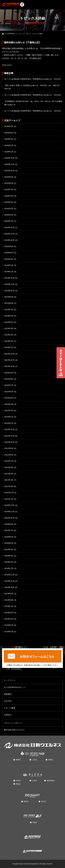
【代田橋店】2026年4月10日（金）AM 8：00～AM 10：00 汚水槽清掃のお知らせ (33, 103)
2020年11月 (9, 512)
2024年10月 (9, 240)
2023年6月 (9, 316)
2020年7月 (9, 530)
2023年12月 (9, 278)
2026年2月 (9, 145)
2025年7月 (9, 190)
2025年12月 (9, 158)
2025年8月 (9, 183)
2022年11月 (9, 360)
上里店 (34, 760)
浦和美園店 (51, 781)
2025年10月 (9, 171)
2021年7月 (9, 461)
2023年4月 (9, 328)
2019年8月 (9, 600)
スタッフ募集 (10, 708)
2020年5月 (9, 543)
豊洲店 (18, 760)
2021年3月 (9, 486)
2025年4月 (9, 202)
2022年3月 (9, 411)
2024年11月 (9, 234)
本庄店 (43, 801)
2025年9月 (9, 177)
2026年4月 (9, 133)
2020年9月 (9, 524)
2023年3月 (9, 335)
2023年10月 (9, 291)
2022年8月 (9, 379)
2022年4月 (9, 404)
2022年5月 (9, 398)
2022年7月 (9, 385)
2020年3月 (9, 556)
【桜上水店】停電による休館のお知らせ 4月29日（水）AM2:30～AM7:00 (33, 87)
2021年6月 (9, 467)
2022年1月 (9, 423)
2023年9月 (9, 297)
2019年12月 (9, 575)
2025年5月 (9, 196)
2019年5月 (9, 619)
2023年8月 (9, 303)
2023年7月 (9, 310)
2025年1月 (9, 221)
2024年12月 (9, 227)
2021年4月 (9, 480)
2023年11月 (9, 284)
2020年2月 (9, 562)
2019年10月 (9, 587)
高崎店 (51, 760)
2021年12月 (9, 429)
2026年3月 (9, 139)
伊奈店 (18, 781)
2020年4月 (9, 549)
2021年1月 (9, 499)
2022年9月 (9, 373)
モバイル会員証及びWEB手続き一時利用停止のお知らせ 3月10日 (32, 111)
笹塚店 (35, 822)
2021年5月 (9, 474)
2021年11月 (9, 436)
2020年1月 (9, 568)
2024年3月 (9, 265)
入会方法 (8, 701)
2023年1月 (9, 347)
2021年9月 (9, 448)
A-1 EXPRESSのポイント (15, 687)
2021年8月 (9, 455)
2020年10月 (9, 518)
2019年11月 (9, 581)
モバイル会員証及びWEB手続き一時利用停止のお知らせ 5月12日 (32, 79)
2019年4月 (9, 625)
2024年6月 (9, 253)
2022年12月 (9, 354)
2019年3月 (9, 632)
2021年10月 (9, 442)
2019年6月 (9, 613)
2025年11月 (9, 164)
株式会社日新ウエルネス (14, 730)
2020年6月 (9, 537)
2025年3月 (9, 209)
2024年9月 (9, 246)
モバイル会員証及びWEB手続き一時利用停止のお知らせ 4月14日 (32, 95)
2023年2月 (9, 341)
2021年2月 (9, 493)
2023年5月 (9, 322)
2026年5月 (9, 126)
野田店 (18, 784)
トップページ (10, 680)
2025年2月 (9, 215)
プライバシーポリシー (13, 723)
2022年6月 (9, 392)
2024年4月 (9, 259)
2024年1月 (9, 272)
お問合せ (8, 715)
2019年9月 (9, 594)
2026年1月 (9, 152)
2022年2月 (9, 417)
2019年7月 (9, 606)
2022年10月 (9, 366)
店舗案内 (8, 694)
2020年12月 (9, 505)
